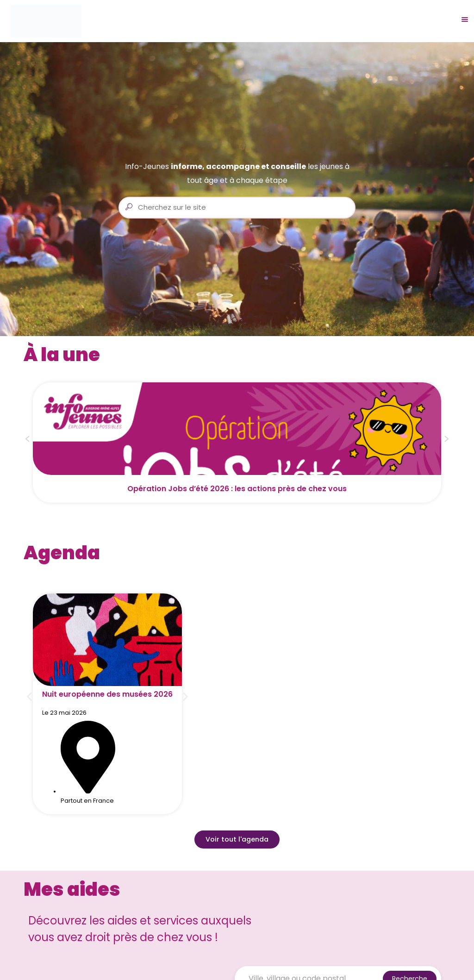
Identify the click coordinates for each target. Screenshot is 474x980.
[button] (27, 440)
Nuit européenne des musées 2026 (107, 694)
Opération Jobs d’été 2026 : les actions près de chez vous (237, 489)
